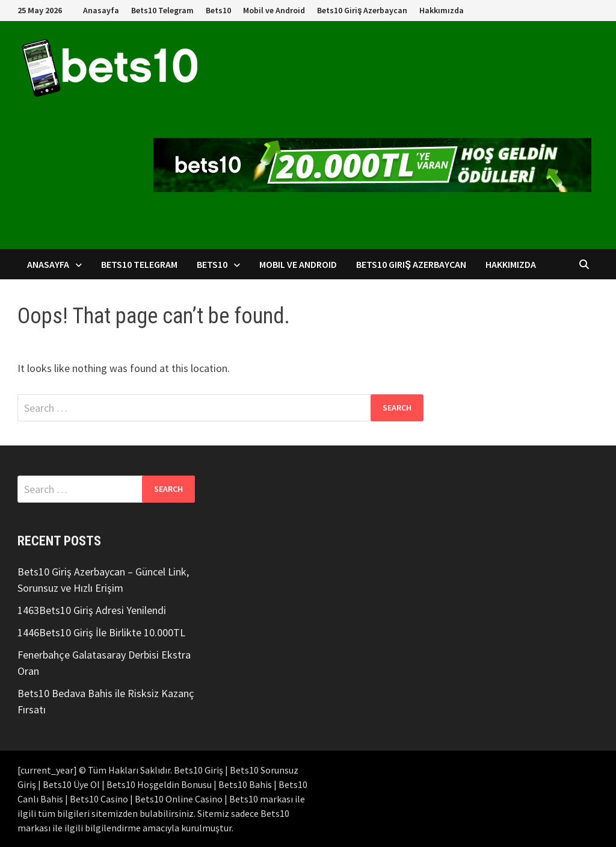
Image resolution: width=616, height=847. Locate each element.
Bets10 (218, 10)
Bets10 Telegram (162, 10)
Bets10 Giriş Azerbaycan (362, 10)
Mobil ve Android (274, 10)
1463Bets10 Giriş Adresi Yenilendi (92, 610)
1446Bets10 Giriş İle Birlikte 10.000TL (101, 632)
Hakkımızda (442, 10)
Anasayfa (101, 10)
